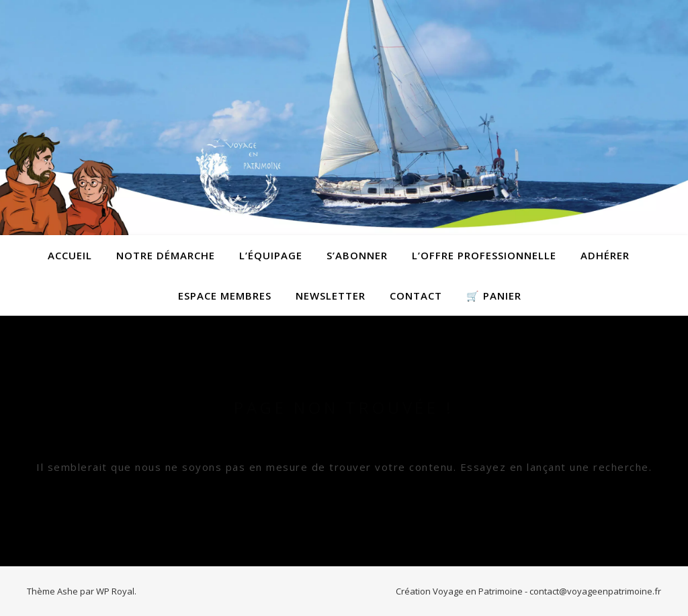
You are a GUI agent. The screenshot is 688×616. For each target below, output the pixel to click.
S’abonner (357, 255)
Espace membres (225, 296)
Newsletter (331, 296)
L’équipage (271, 255)
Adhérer (605, 255)
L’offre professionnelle (484, 255)
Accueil (70, 255)
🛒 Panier (494, 296)
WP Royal (115, 591)
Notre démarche (166, 255)
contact (416, 296)
